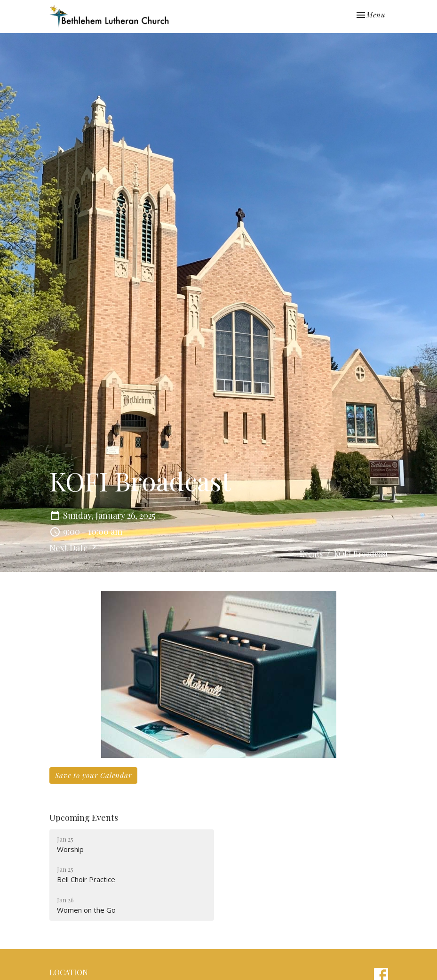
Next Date (74, 548)
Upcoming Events (84, 818)
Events (311, 554)
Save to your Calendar (93, 775)
